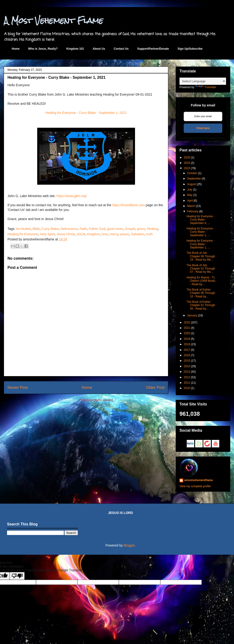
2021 (187, 328)
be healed (23, 229)
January (192, 315)
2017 (187, 350)
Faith (83, 229)
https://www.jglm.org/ (71, 196)
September (194, 179)
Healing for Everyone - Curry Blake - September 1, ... (200, 244)
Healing (152, 229)
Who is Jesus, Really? (43, 49)
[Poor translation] (17, 576)
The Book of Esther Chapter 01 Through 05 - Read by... (201, 305)
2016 (187, 355)
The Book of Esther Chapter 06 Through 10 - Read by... (201, 293)
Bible (36, 229)
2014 (187, 366)
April (190, 201)
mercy (114, 234)
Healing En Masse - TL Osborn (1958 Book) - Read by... (201, 281)
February (193, 211)
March (191, 206)
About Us (99, 49)
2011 (187, 383)
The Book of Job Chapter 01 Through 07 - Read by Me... (201, 269)
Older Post (155, 388)
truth (150, 234)
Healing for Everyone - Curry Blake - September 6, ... (200, 220)
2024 (187, 163)
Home (16, 49)
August (192, 184)
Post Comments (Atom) (96, 400)
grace (141, 229)
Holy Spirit (48, 234)
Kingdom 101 (75, 49)
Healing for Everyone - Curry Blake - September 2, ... (200, 232)
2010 (187, 388)
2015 (187, 361)
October (192, 173)
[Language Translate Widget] (203, 81)
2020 (187, 333)
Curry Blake (50, 229)
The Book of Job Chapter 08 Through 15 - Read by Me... (201, 256)
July (190, 190)
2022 (187, 322)
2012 (187, 377)
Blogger (129, 545)
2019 (187, 339)
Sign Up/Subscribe (190, 49)
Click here (203, 128)
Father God (97, 229)
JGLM (81, 234)
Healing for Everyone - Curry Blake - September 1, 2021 (86, 113)
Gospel (130, 229)
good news (115, 229)
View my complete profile (195, 486)
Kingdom (93, 234)
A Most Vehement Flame (53, 21)
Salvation (138, 234)
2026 (187, 157)
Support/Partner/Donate (153, 49)
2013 (187, 372)
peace (124, 234)
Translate (206, 87)
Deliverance (69, 229)
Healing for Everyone (23, 234)
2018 (187, 344)
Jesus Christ (66, 234)
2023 (187, 168)
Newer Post (18, 388)
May (190, 195)
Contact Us (121, 49)
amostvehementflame (199, 480)
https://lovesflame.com (128, 205)
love (105, 234)
